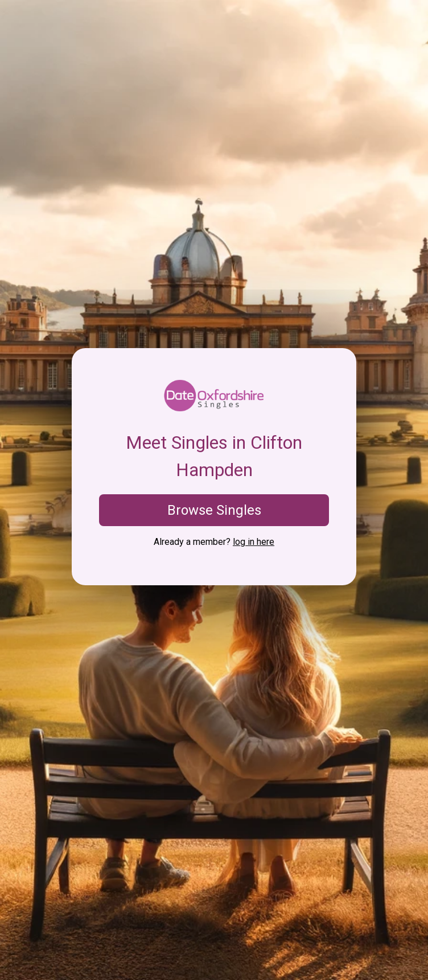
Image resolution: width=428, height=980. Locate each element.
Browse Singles (214, 510)
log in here (254, 542)
